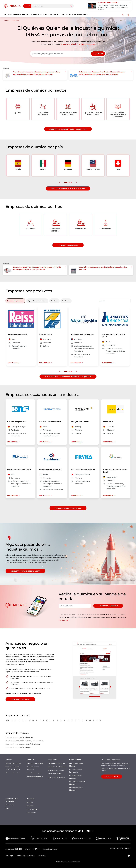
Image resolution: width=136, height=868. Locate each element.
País (75, 44)
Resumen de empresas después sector (19, 737)
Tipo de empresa (88, 44)
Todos (27, 6)
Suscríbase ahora (112, 777)
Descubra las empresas (35, 763)
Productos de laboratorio (57, 767)
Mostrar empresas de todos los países (68, 188)
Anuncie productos (55, 774)
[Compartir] (123, 15)
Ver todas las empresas (68, 245)
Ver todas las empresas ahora (68, 508)
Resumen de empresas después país (18, 747)
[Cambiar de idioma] (128, 15)
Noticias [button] (8, 14)
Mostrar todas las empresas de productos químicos (68, 377)
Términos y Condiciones (26, 856)
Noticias (30, 802)
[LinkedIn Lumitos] (129, 856)
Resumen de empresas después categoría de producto (25, 741)
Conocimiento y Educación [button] (59, 14)
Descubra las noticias (13, 763)
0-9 (8, 720)
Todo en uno (31, 813)
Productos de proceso (56, 770)
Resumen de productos (56, 777)
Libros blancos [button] (40, 14)
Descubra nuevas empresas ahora (25, 571)
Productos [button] (27, 14)
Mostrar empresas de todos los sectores (68, 129)
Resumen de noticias (13, 773)
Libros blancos (32, 809)
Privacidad (42, 856)
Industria (66, 44)
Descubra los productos (57, 763)
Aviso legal (9, 856)
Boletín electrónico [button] (81, 14)
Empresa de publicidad (20, 699)
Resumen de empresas (35, 776)
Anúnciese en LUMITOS (14, 849)
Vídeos (8, 808)
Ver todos (65, 620)
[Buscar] (71, 6)
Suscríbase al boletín (108, 606)
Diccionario (10, 805)
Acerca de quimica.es (50, 849)
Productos (31, 806)
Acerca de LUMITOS (32, 849)
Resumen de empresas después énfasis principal (23, 744)
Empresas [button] (17, 14)
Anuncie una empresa (34, 773)
